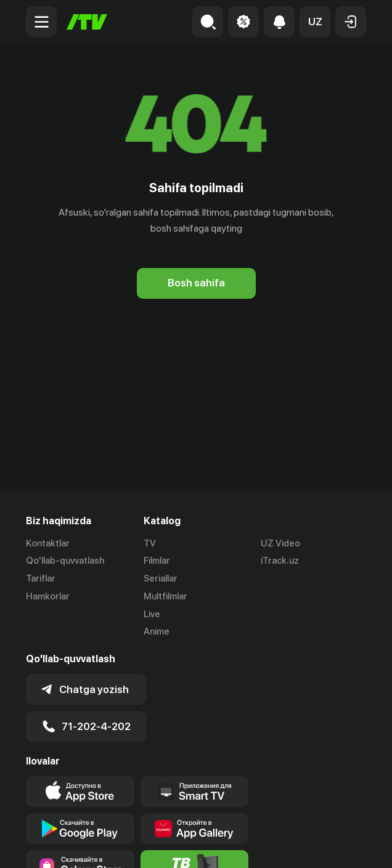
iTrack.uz (280, 561)
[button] (315, 22)
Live (152, 614)
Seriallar (161, 578)
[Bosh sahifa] (87, 22)
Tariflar (41, 578)
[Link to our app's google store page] (80, 829)
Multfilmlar (165, 596)
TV (150, 543)
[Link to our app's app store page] (80, 792)
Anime (157, 631)
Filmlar (157, 561)
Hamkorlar (48, 596)
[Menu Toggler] (41, 22)
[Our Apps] (195, 792)
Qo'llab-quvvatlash (65, 561)
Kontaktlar (48, 543)
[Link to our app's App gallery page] (195, 829)
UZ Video (280, 543)
